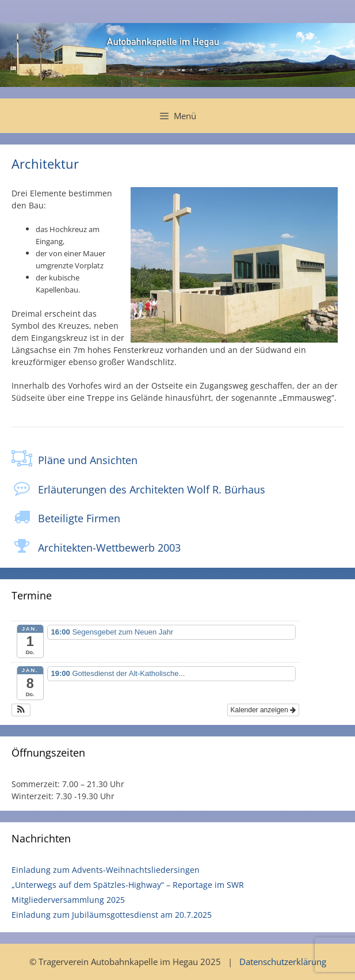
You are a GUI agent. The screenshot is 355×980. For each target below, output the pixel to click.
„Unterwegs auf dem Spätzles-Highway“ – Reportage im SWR (128, 885)
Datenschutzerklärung (283, 962)
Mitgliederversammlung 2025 (68, 900)
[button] (21, 710)
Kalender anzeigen (263, 710)
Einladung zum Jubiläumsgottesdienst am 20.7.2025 (112, 915)
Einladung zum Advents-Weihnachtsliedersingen (106, 870)
